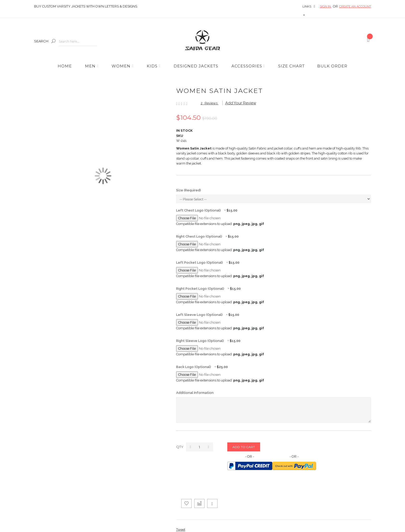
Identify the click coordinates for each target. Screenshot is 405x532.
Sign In (326, 6)
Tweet (181, 530)
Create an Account (355, 6)
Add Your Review (241, 103)
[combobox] (78, 41)
